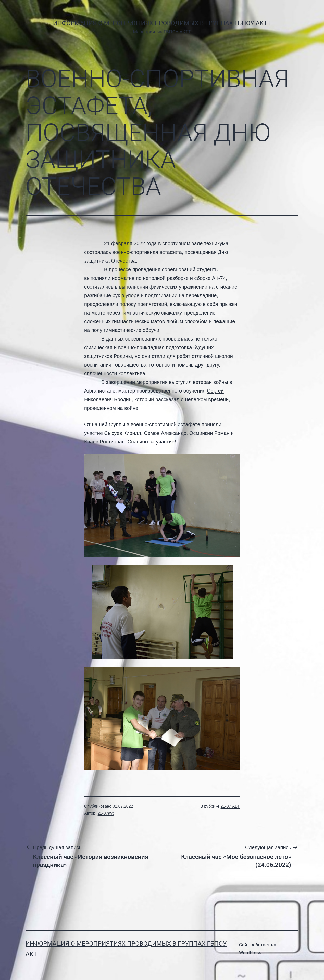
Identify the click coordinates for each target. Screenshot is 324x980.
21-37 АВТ (230, 806)
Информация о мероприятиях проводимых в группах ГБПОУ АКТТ (162, 23)
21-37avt (106, 813)
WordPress (250, 953)
